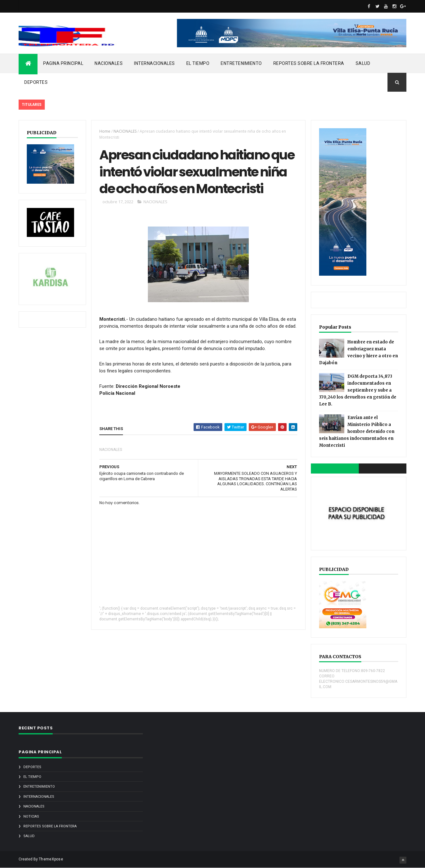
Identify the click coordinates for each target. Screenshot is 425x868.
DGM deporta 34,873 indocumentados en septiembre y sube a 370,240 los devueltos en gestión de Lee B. (358, 390)
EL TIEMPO (198, 63)
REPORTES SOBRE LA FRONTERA (309, 63)
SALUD (363, 63)
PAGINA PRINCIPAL (63, 63)
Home (105, 131)
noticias (31, 816)
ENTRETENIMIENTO (241, 63)
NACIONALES (109, 63)
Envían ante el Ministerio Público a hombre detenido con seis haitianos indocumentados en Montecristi (357, 431)
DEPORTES (36, 82)
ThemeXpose (51, 859)
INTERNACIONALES (154, 63)
